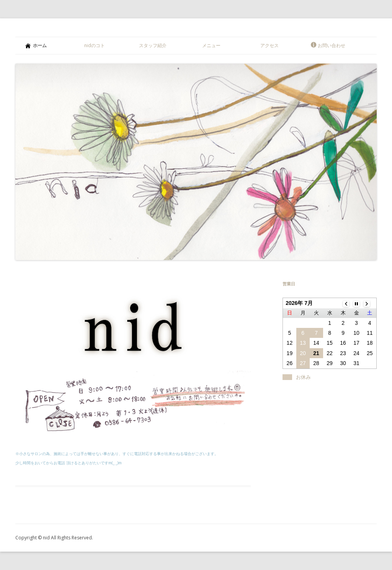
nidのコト (95, 45)
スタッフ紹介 (153, 45)
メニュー (211, 45)
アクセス (269, 45)
